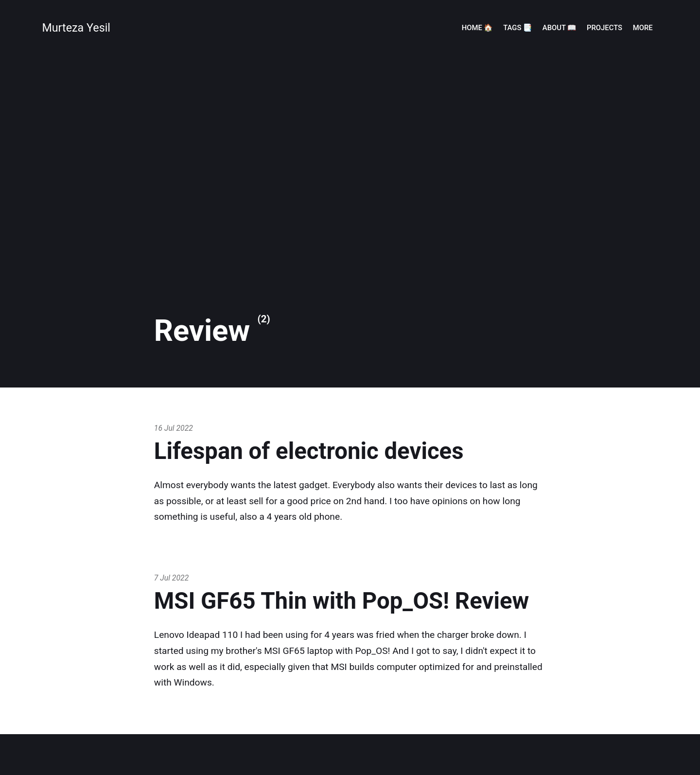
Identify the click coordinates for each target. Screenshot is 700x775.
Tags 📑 (517, 28)
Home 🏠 (477, 28)
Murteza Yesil (76, 28)
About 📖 (560, 28)
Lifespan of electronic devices (309, 451)
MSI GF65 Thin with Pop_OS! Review (342, 601)
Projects (604, 28)
